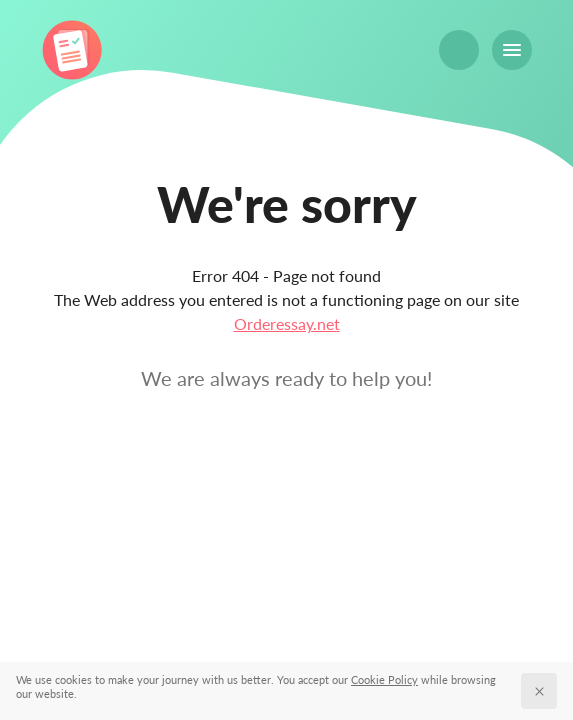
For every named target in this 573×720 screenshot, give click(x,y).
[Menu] (512, 50)
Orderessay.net (287, 323)
